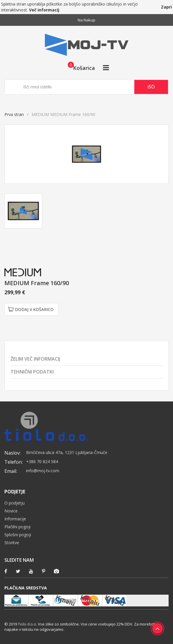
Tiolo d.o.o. (27, 624)
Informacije (15, 519)
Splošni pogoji (18, 535)
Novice (11, 511)
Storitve (12, 543)
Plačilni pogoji (17, 527)
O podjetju (15, 503)
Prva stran (14, 114)
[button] (80, 68)
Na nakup (86, 20)
